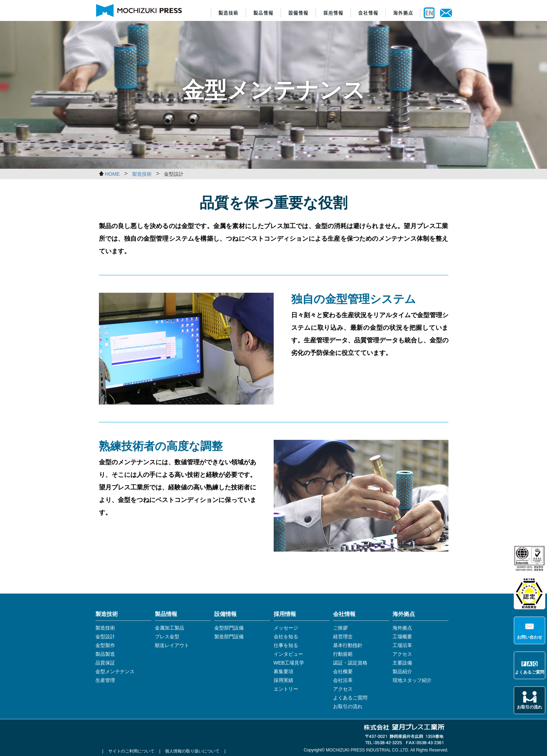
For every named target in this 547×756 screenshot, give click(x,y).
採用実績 (283, 680)
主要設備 (402, 663)
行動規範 (343, 654)
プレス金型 (167, 637)
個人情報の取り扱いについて (192, 751)
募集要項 (283, 671)
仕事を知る (286, 645)
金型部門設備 (229, 628)
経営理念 (343, 637)
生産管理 (105, 680)
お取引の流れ (530, 707)
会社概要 (343, 671)
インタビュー (288, 654)
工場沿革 (402, 645)
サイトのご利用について (131, 751)
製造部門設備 (229, 637)
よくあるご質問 (530, 672)
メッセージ (286, 628)
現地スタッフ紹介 (412, 680)
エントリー (286, 689)
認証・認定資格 (350, 663)
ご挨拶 (340, 628)
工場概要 (402, 637)
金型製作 (105, 645)
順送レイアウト (172, 645)
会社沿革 (343, 680)
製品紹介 (402, 671)
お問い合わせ (530, 637)
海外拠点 (402, 628)
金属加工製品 (170, 628)
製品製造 (105, 654)
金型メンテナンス (115, 671)
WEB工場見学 (289, 663)
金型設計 (105, 637)
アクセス (343, 689)
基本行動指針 (348, 645)
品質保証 (105, 663)
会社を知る (286, 637)
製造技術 (105, 628)
